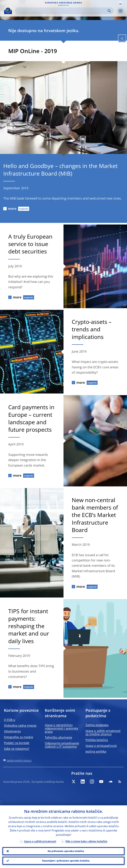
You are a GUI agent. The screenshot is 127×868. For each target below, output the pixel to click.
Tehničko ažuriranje (58, 737)
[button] (120, 4)
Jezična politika (96, 751)
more (12, 209)
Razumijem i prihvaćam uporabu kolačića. (66, 861)
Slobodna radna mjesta (20, 725)
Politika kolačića (97, 740)
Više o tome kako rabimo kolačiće (86, 841)
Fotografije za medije (19, 737)
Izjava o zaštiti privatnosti (40, 841)
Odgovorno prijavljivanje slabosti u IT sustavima (62, 745)
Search (109, 11)
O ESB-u (10, 720)
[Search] (62, 11)
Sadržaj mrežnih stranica (19, 760)
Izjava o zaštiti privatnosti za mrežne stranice (103, 732)
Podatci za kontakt (17, 743)
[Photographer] (124, 305)
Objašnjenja (12, 731)
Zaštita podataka (97, 725)
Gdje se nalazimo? (17, 749)
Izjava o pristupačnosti (101, 746)
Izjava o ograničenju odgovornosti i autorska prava (61, 728)
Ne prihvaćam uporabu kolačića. (66, 851)
